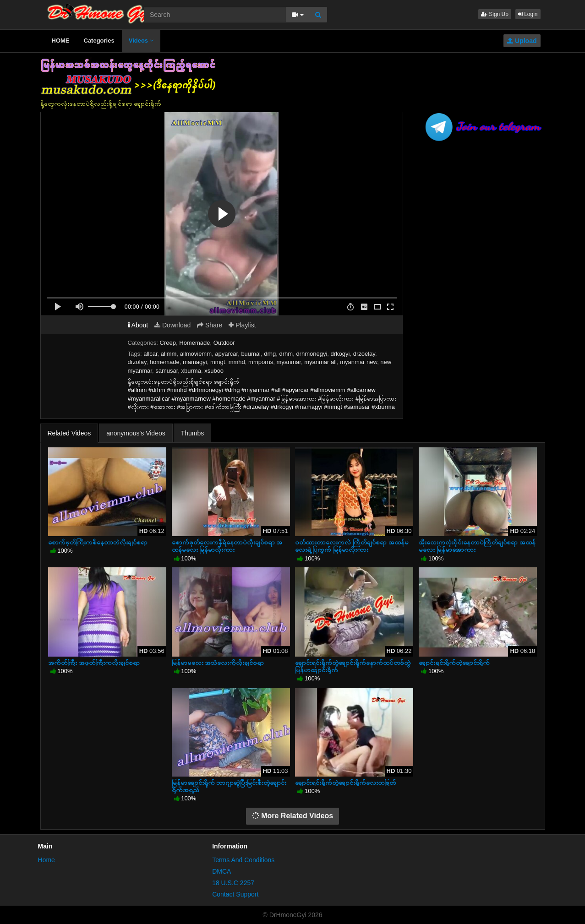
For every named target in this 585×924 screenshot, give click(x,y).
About (138, 325)
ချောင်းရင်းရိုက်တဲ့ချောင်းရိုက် (454, 663)
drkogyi (340, 354)
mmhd (237, 362)
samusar (167, 371)
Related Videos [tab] (69, 433)
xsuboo (214, 371)
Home (46, 860)
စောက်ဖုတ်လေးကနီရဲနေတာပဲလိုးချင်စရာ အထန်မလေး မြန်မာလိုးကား (227, 546)
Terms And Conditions (243, 860)
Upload (522, 41)
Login (528, 14)
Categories (99, 41)
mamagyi (195, 362)
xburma (191, 371)
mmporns (261, 362)
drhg (270, 354)
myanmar (288, 362)
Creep (168, 343)
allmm (169, 354)
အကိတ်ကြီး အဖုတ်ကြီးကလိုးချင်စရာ (94, 663)
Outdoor (224, 343)
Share (210, 325)
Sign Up (495, 14)
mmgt (218, 362)
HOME (61, 41)
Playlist (242, 325)
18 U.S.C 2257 (233, 883)
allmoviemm (196, 354)
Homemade (194, 343)
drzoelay (364, 354)
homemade (165, 362)
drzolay (137, 362)
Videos (141, 41)
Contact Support (235, 894)
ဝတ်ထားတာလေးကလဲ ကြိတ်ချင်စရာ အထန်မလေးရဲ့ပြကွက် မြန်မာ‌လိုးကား (352, 546)
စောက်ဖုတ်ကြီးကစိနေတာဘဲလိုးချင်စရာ (98, 542)
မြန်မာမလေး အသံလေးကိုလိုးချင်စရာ (218, 663)
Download (172, 325)
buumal (251, 354)
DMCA (221, 871)
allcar (150, 354)
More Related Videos (293, 816)
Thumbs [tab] (193, 433)
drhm (286, 354)
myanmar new (358, 362)
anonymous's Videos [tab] (136, 433)
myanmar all (320, 362)
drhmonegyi (312, 354)
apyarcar (226, 354)
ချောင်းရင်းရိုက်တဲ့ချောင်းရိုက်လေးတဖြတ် (345, 783)
